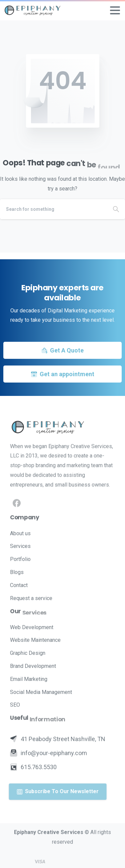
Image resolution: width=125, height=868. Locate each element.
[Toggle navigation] (115, 10)
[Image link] (62, 427)
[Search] (53, 209)
